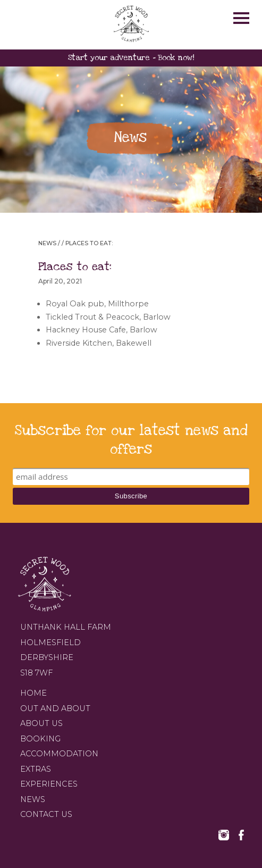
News (47, 243)
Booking (40, 739)
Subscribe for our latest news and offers (131, 440)
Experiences (49, 784)
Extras (36, 769)
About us (41, 723)
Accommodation (59, 754)
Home (33, 693)
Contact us (46, 814)
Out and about (55, 708)
